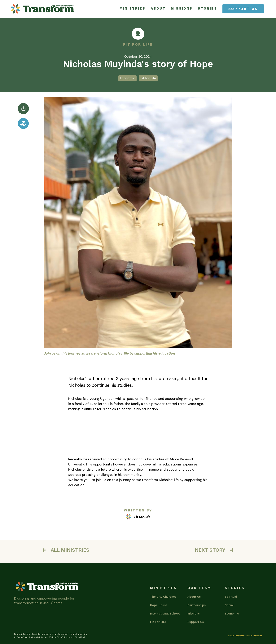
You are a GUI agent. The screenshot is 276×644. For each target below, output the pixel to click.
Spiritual (231, 597)
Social (229, 605)
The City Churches (163, 597)
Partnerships (197, 605)
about (158, 8)
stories (207, 8)
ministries (133, 8)
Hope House (159, 605)
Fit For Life (158, 622)
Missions (194, 614)
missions (182, 8)
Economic (232, 614)
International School (165, 614)
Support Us (196, 622)
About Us (194, 597)
